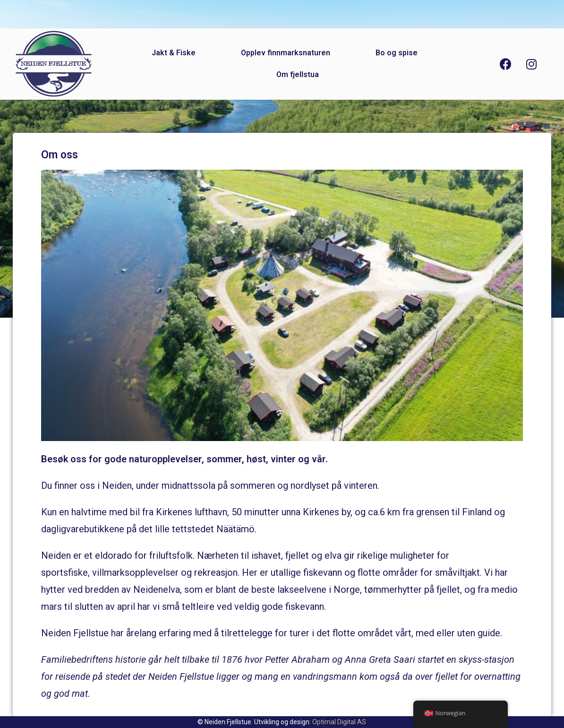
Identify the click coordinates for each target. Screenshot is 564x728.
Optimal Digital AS (339, 722)
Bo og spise (397, 53)
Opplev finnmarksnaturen (286, 53)
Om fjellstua (298, 74)
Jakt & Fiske (174, 53)
